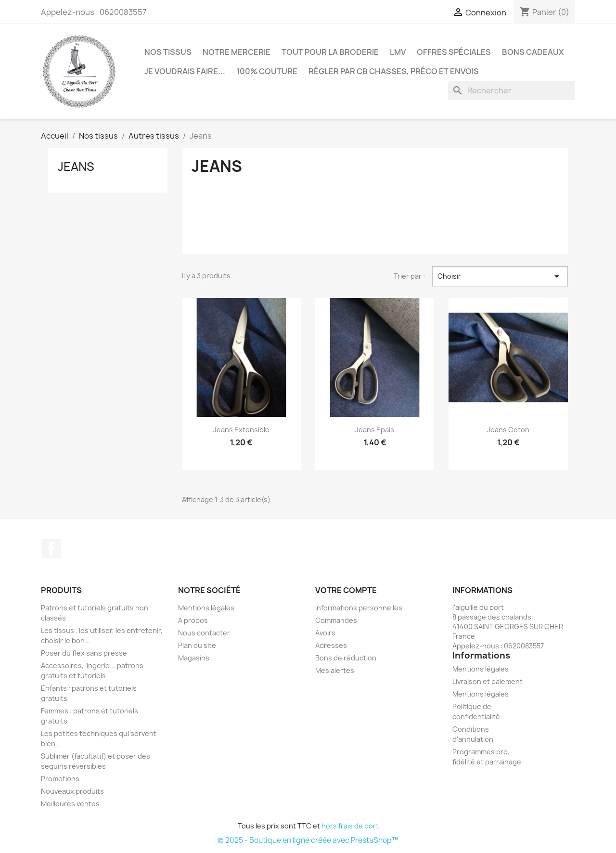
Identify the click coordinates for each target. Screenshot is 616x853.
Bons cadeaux (533, 52)
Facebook (51, 549)
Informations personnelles (359, 608)
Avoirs (325, 633)
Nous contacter (204, 633)
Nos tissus (168, 52)
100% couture (267, 71)
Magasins (194, 658)
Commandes (336, 620)
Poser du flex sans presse (84, 653)
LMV (398, 52)
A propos (193, 620)
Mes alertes (335, 670)
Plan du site (197, 645)
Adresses (331, 645)
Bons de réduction (346, 658)
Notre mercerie (237, 52)
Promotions (60, 779)
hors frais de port (350, 826)
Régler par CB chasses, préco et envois (394, 71)
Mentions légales (206, 608)
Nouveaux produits (72, 791)
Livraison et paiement (488, 681)
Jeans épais (375, 430)
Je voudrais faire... (185, 71)
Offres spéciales (454, 52)
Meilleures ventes (70, 804)
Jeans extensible (241, 430)
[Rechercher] (512, 90)
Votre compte (346, 590)
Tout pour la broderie (330, 52)
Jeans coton (508, 430)
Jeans (76, 167)
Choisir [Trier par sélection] (500, 276)
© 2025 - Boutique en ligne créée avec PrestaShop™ (308, 840)
